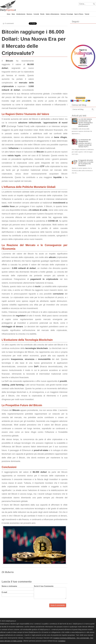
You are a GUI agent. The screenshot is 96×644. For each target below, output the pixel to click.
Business (29, 14)
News (13, 14)
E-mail (4, 592)
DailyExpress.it (8, 6)
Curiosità (36, 14)
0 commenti (9, 23)
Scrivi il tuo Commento (44, 586)
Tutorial (87, 14)
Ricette (42, 14)
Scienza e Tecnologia (67, 14)
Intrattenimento (21, 14)
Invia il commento (58, 605)
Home (9, 14)
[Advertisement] (51, 73)
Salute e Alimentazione (53, 14)
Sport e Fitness (79, 14)
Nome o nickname (9, 586)
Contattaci (62, 641)
